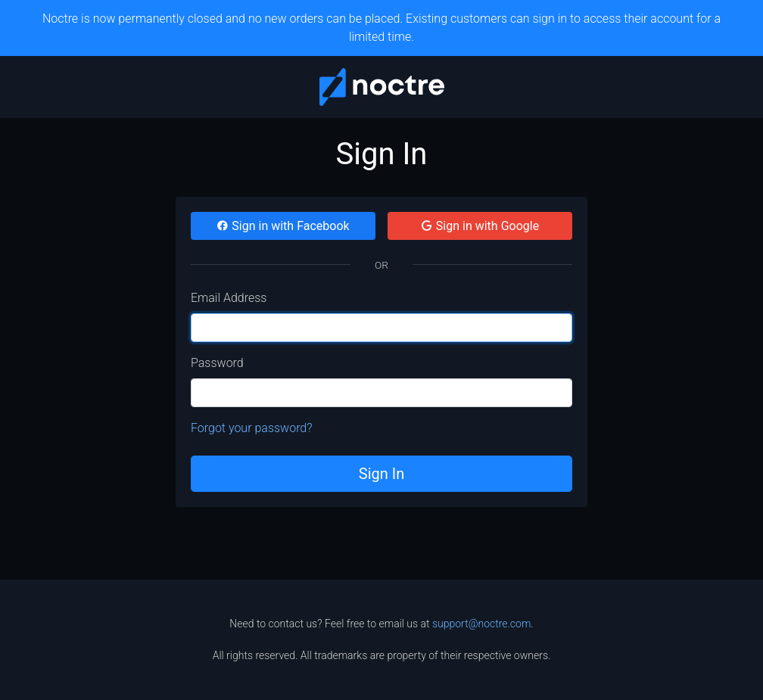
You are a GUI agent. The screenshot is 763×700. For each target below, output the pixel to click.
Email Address (229, 298)
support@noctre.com (481, 624)
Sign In (381, 474)
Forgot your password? (252, 428)
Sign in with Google (480, 226)
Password (217, 363)
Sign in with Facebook (283, 226)
